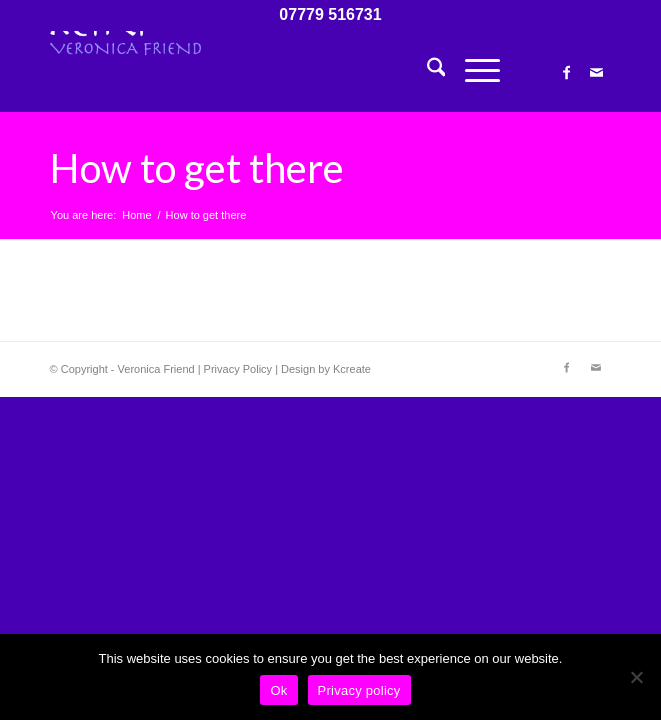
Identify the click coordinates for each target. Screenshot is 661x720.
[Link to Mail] (596, 73)
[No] (636, 677)
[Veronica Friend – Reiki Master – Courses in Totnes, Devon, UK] (274, 71)
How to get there (197, 168)
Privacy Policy (238, 369)
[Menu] (472, 71)
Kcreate (352, 369)
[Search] (426, 71)
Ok (278, 690)
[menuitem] (426, 71)
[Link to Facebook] (566, 73)
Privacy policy (359, 690)
